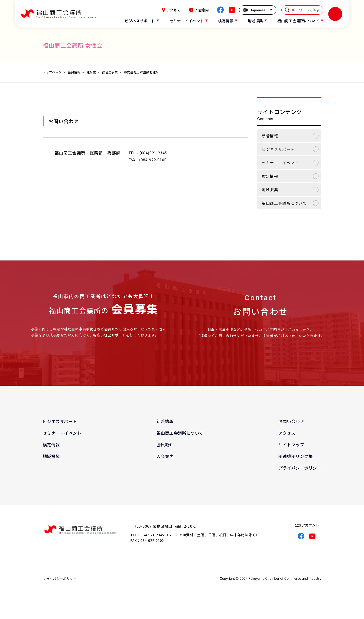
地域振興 (270, 190)
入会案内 (199, 10)
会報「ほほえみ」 (197, 102)
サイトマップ (291, 455)
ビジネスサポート (278, 149)
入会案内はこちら (102, 356)
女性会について (94, 102)
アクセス (171, 10)
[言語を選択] (258, 10)
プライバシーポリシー (300, 479)
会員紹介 (165, 455)
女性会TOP (59, 102)
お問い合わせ (291, 432)
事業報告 (163, 102)
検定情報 (270, 176)
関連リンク (232, 102)
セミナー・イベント (280, 163)
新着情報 (270, 136)
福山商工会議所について (284, 203)
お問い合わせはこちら (259, 357)
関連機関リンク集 (296, 467)
